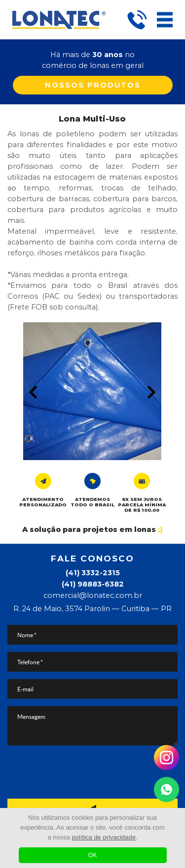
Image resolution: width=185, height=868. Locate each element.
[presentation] (93, 772)
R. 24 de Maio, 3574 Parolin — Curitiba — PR (92, 609)
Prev (33, 392)
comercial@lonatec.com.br (93, 595)
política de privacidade (104, 837)
